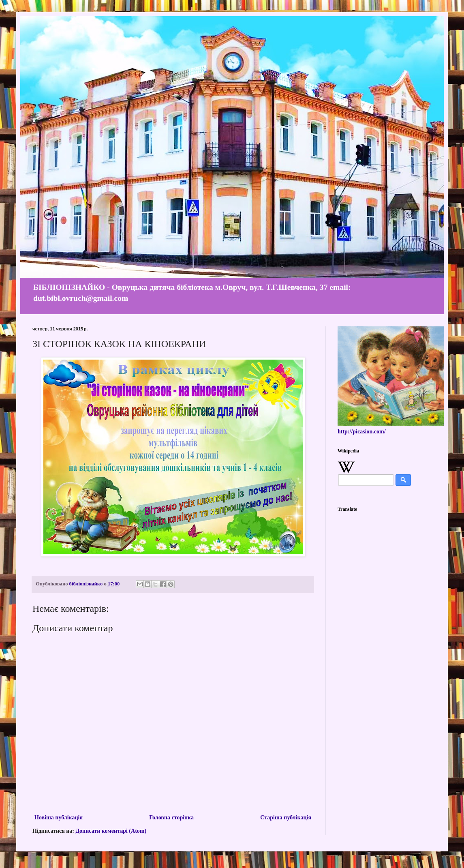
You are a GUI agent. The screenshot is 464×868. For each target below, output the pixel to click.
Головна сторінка (171, 818)
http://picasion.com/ (362, 432)
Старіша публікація (286, 818)
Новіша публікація (59, 818)
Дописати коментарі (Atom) (111, 831)
